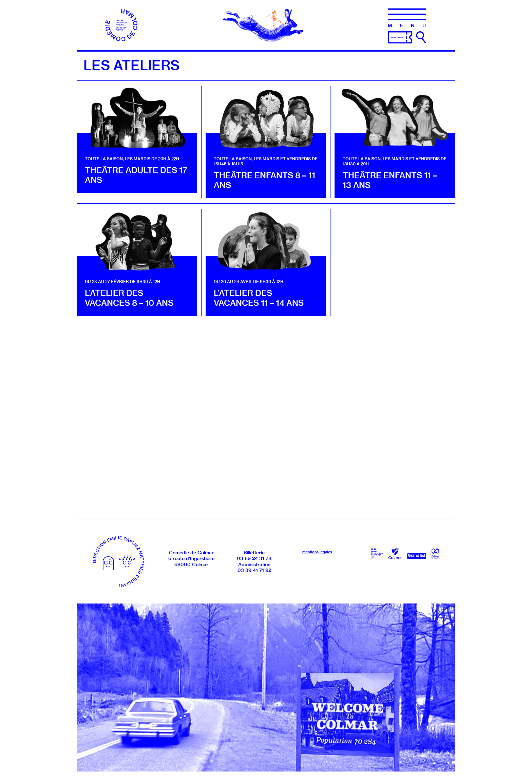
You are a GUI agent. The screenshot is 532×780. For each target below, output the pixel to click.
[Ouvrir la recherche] (421, 37)
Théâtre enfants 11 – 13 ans (390, 180)
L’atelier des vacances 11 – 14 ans (259, 298)
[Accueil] (122, 24)
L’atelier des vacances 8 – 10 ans (129, 298)
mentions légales (317, 552)
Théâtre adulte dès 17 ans (136, 175)
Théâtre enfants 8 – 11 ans (264, 180)
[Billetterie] (400, 37)
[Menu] (407, 18)
